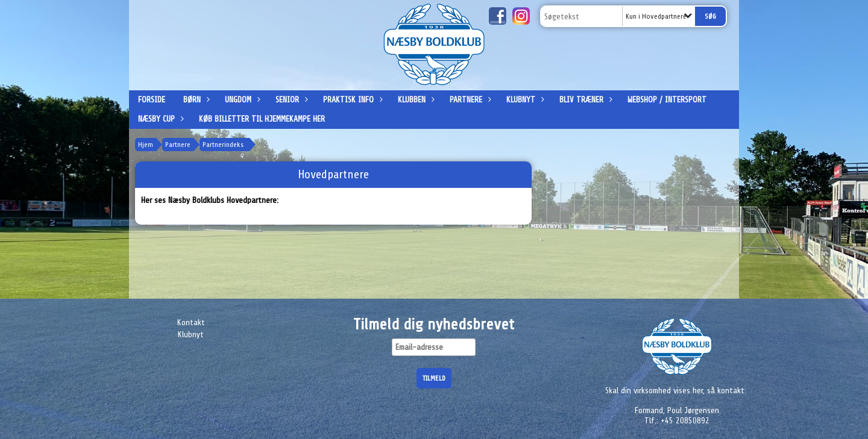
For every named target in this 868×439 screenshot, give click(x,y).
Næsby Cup (159, 119)
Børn (195, 100)
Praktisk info (351, 100)
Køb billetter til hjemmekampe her (262, 119)
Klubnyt (524, 100)
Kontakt (191, 322)
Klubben (415, 100)
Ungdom (241, 100)
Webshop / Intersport (667, 100)
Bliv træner (584, 100)
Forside (152, 100)
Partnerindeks (223, 145)
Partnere (469, 100)
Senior (290, 100)
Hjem (146, 145)
